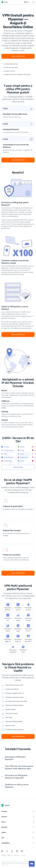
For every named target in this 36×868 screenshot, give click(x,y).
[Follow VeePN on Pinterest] (22, 851)
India (4, 454)
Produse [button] (18, 811)
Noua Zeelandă (7, 457)
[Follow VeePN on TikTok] (12, 851)
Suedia (21, 461)
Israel (21, 454)
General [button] (18, 817)
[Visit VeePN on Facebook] (2, 851)
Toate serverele (18, 467)
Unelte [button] (18, 832)
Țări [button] (18, 838)
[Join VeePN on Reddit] (17, 851)
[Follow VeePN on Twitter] (7, 851)
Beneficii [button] (18, 827)
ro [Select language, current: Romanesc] (27, 2)
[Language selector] (27, 2)
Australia (5, 447)
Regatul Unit (23, 457)
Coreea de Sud (7, 450)
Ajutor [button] (18, 822)
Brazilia (21, 447)
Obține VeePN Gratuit (18, 56)
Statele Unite (7, 461)
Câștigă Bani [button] (18, 843)
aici (20, 117)
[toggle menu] (34, 2)
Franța (21, 450)
